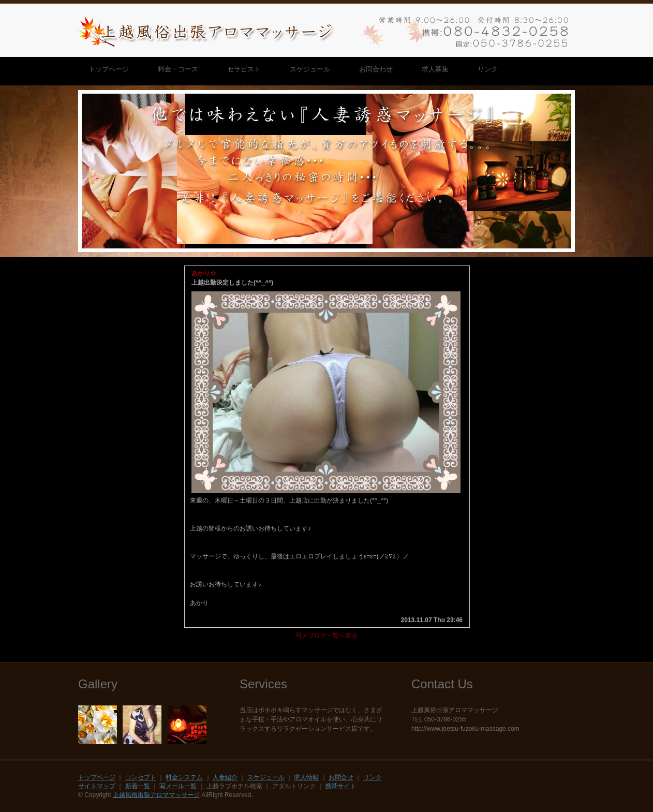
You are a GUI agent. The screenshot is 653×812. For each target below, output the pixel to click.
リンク (373, 777)
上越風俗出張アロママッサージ (156, 795)
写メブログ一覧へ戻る (326, 636)
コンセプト (141, 777)
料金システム (184, 777)
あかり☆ (204, 273)
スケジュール (266, 777)
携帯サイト (340, 786)
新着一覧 (138, 786)
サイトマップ (97, 786)
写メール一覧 (178, 786)
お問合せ (341, 777)
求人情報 (306, 777)
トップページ (97, 777)
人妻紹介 (225, 777)
